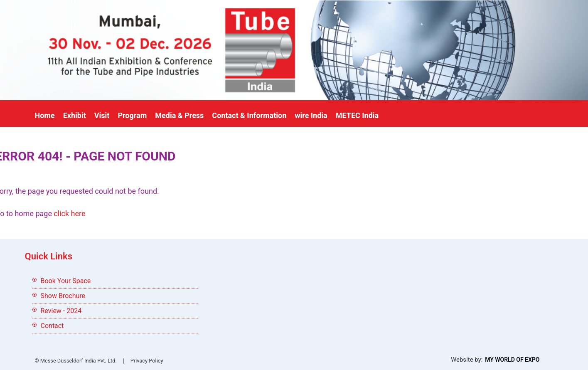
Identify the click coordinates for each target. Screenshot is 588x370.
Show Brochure (63, 296)
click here (69, 213)
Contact (52, 326)
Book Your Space (66, 281)
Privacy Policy (147, 361)
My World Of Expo (512, 360)
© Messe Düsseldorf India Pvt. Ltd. (76, 361)
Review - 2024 (61, 311)
